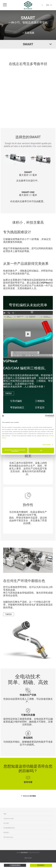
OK (41, 450)
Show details (47, 445)
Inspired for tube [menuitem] (9, 819)
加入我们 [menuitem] (6, 823)
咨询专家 (28, 782)
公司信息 (28, 863)
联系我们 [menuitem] (6, 833)
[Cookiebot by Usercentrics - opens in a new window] (46, 416)
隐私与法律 (28, 858)
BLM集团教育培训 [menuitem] (9, 828)
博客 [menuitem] (5, 814)
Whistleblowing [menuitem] (8, 837)
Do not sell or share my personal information (15, 450)
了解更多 (8, 393)
